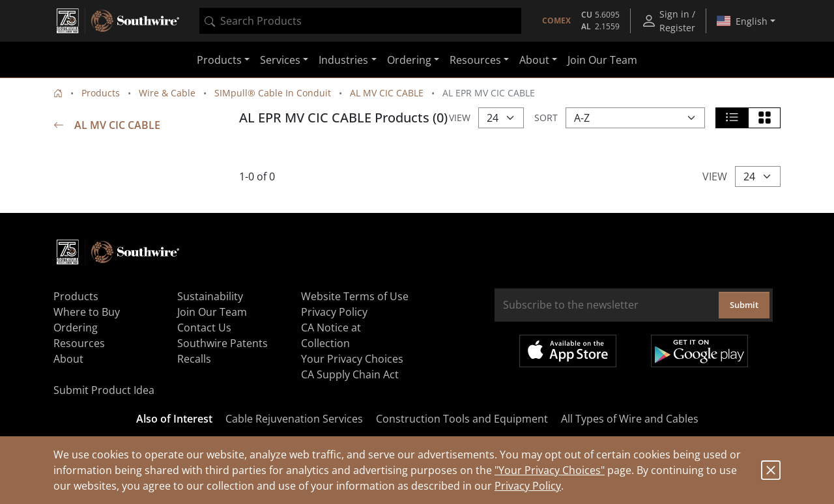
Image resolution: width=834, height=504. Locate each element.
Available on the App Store (568, 351)
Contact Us (204, 328)
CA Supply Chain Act (350, 374)
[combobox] (360, 21)
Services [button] (280, 60)
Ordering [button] (409, 60)
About (68, 359)
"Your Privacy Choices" (550, 470)
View (460, 118)
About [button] (534, 60)
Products (101, 93)
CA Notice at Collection (331, 335)
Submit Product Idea (104, 390)
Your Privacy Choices (352, 359)
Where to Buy (87, 312)
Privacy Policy (528, 486)
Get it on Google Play (699, 351)
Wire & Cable (167, 93)
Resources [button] (475, 60)
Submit (744, 305)
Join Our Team (602, 60)
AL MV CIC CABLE (387, 93)
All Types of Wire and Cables (630, 419)
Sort (546, 118)
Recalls (194, 359)
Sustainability (210, 296)
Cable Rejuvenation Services (294, 419)
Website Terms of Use (355, 296)
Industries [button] (343, 60)
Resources (79, 343)
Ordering (76, 328)
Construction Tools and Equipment (462, 419)
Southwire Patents (223, 343)
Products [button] (219, 60)
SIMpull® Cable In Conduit (273, 93)
